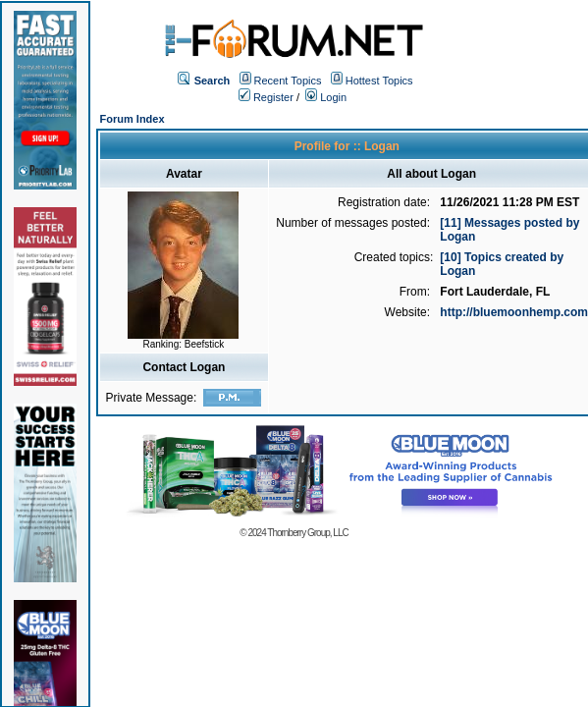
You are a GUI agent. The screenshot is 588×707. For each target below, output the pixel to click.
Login (326, 97)
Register (266, 97)
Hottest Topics (379, 81)
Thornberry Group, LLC (307, 533)
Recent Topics (288, 81)
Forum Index (133, 119)
